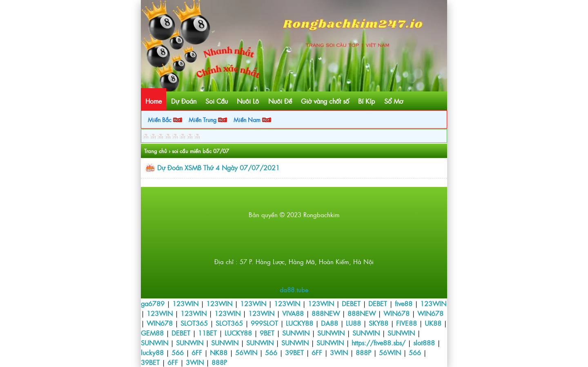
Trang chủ (156, 151)
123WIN (185, 303)
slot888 (424, 343)
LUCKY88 (300, 323)
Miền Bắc (165, 119)
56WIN (246, 352)
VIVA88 (293, 313)
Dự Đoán (184, 101)
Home (154, 101)
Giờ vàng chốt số (325, 101)
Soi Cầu (217, 101)
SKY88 (379, 323)
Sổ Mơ (394, 101)
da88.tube (294, 290)
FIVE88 (406, 323)
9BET (267, 333)
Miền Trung (208, 119)
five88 (404, 303)
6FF (197, 352)
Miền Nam (252, 119)
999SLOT (264, 323)
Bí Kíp (366, 101)
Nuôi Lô (248, 101)
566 (178, 352)
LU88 (353, 323)
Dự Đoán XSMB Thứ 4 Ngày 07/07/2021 (218, 167)
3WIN (339, 352)
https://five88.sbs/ (379, 343)
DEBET (351, 303)
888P (363, 352)
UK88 (433, 323)
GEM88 (152, 333)
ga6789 (153, 303)
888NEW (326, 313)
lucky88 (152, 352)
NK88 (219, 352)
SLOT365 (194, 323)
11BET (207, 333)
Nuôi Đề (280, 101)
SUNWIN (296, 333)
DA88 (330, 323)
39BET (294, 352)
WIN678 (396, 313)
